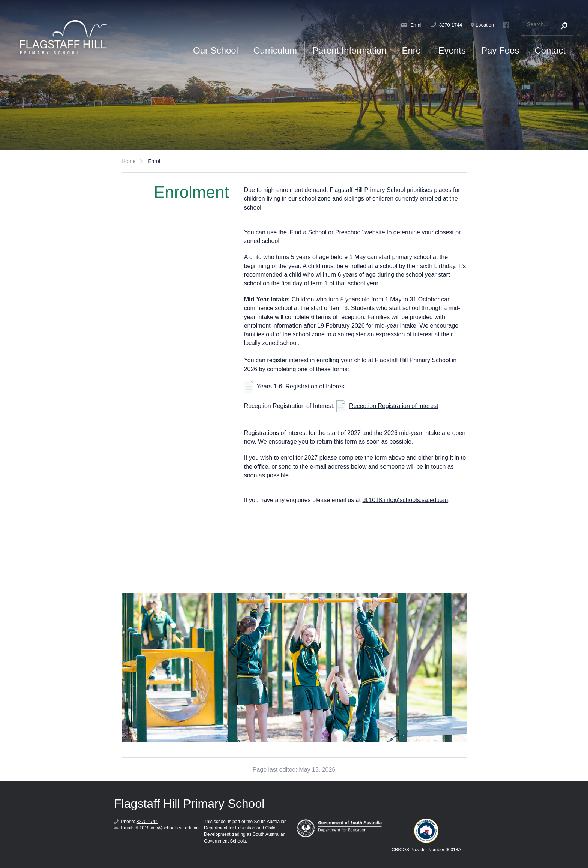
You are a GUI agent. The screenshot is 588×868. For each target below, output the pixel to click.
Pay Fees (500, 50)
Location (482, 25)
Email (412, 25)
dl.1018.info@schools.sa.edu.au (405, 500)
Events (452, 50)
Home (128, 161)
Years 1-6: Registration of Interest (301, 386)
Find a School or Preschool (326, 232)
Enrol (412, 50)
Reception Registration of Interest (394, 406)
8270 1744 (447, 25)
